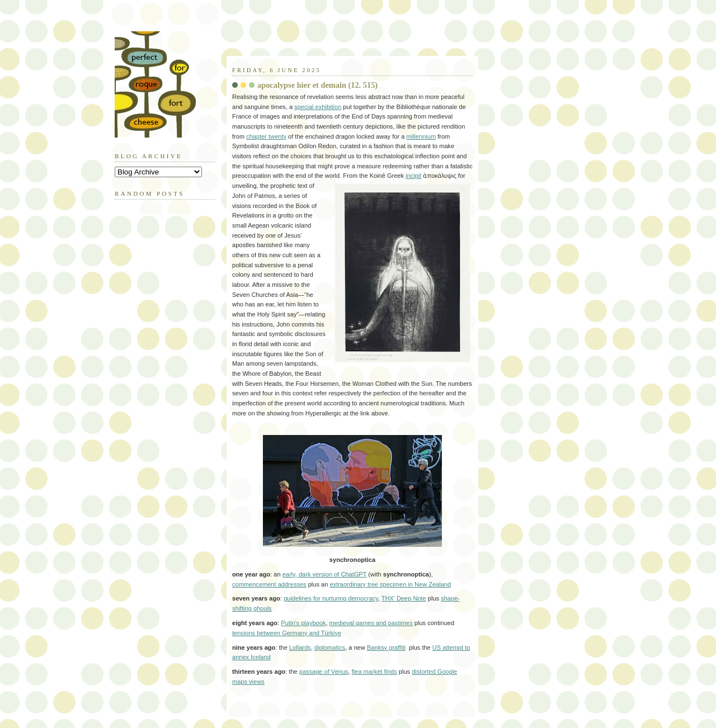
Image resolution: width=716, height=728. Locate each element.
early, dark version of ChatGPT (325, 574)
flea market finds (375, 672)
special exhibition (318, 107)
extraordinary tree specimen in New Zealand (390, 584)
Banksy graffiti (386, 647)
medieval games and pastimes (371, 623)
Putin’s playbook (303, 623)
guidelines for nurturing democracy (331, 598)
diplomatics (330, 647)
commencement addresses (269, 584)
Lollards (300, 647)
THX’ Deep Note (404, 598)
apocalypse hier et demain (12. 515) (317, 85)
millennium (421, 136)
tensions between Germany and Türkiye (287, 633)
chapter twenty (266, 136)
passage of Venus (324, 672)
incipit (413, 176)
